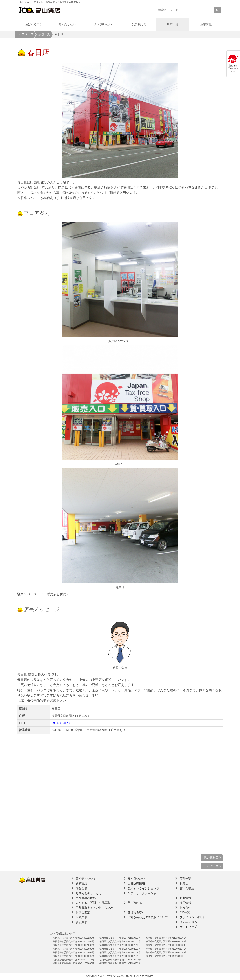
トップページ (25, 34)
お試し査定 (83, 912)
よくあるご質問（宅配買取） (94, 903)
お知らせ (185, 908)
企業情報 (206, 24)
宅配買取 (81, 888)
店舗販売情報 (136, 883)
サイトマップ (188, 927)
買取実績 (81, 883)
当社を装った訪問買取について (148, 917)
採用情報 (185, 903)
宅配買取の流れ (86, 898)
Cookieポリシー (190, 922)
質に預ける (139, 24)
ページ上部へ (212, 866)
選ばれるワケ (34, 24)
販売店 (184, 883)
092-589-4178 (61, 723)
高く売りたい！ (68, 24)
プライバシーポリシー (194, 917)
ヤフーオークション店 (142, 893)
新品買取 (81, 922)
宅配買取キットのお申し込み (94, 908)
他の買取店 (211, 858)
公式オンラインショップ (143, 888)
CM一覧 (185, 912)
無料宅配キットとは (89, 893)
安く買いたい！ (105, 24)
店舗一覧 (173, 24)
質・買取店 (187, 888)
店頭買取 (81, 917)
